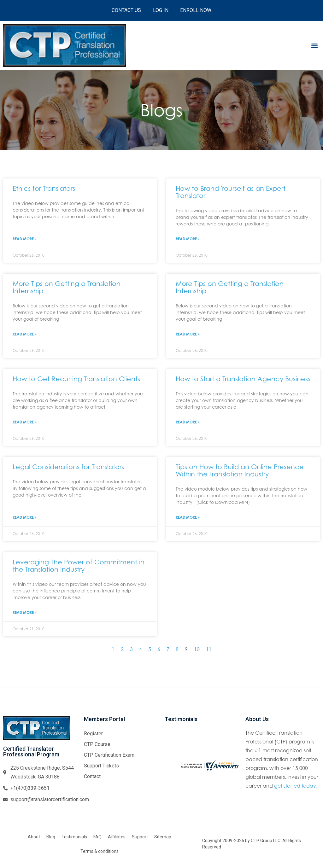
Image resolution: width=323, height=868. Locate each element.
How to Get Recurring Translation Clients (76, 379)
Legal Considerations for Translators (68, 467)
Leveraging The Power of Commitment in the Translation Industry (79, 565)
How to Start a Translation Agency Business (243, 379)
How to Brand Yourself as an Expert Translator (231, 192)
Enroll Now (197, 10)
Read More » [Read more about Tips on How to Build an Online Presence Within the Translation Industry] (188, 517)
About (34, 837)
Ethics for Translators (44, 188)
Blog (51, 837)
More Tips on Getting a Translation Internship (67, 287)
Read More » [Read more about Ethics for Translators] (25, 239)
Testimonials (74, 837)
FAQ (97, 837)
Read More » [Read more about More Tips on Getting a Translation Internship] (25, 334)
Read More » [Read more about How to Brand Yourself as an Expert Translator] (188, 239)
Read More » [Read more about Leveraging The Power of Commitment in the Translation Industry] (25, 612)
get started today (295, 786)
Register (93, 734)
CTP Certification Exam (109, 755)
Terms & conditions (100, 851)
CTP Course (97, 744)
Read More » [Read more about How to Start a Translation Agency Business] (188, 422)
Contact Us (126, 10)
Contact (92, 776)
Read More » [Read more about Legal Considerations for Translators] (25, 517)
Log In (161, 10)
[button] (315, 45)
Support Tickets (101, 766)
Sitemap (163, 837)
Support (140, 837)
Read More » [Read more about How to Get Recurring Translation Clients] (25, 422)
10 (197, 649)
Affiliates (117, 837)
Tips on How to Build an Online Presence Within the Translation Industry (240, 470)
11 (209, 649)
